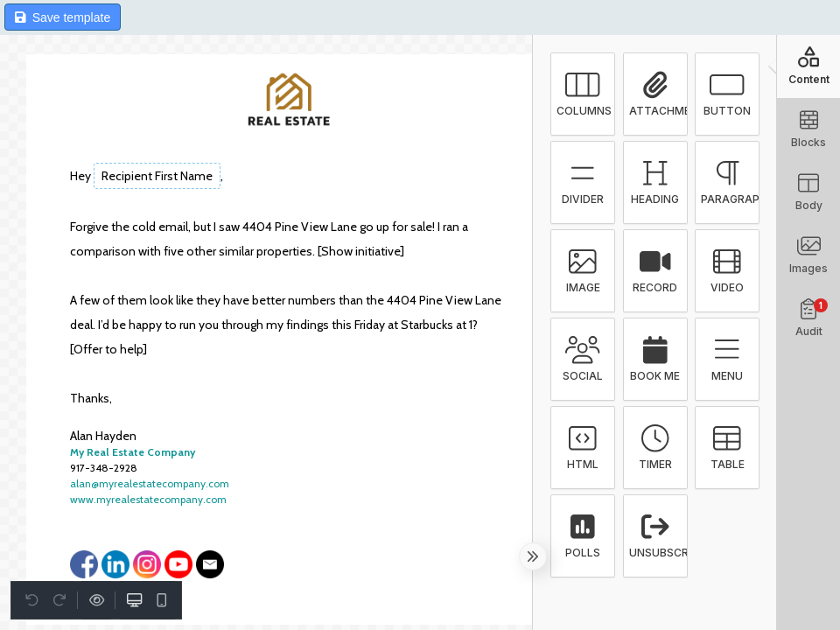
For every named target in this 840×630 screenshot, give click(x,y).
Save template (63, 17)
